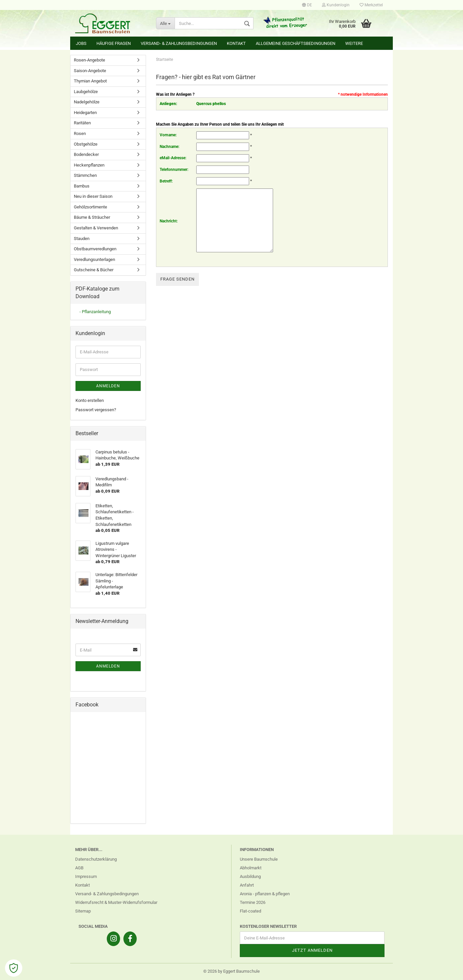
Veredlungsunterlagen (94, 259)
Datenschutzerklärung (96, 859)
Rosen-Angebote (89, 60)
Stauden (82, 239)
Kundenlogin (336, 5)
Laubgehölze (86, 92)
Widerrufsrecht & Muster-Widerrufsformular (116, 902)
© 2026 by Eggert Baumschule (231, 971)
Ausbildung (250, 876)
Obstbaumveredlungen (95, 249)
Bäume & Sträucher (92, 217)
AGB (79, 868)
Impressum (86, 876)
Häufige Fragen (114, 43)
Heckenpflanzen (89, 165)
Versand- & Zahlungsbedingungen (179, 43)
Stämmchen (85, 175)
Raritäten (82, 123)
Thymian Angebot (90, 81)
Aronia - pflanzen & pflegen (265, 894)
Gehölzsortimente (90, 207)
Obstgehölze (86, 144)
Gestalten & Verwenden (96, 228)
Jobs (81, 43)
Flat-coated (250, 911)
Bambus (82, 186)
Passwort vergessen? (96, 410)
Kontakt (236, 43)
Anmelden (108, 386)
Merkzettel (371, 5)
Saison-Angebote (90, 71)
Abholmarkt (251, 868)
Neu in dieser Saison (93, 196)
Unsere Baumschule (259, 859)
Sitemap (83, 911)
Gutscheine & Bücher (94, 270)
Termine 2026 (253, 902)
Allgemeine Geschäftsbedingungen (296, 43)
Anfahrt (247, 885)
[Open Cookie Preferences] (14, 968)
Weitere (354, 43)
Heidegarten (85, 113)
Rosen (80, 133)
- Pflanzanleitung (95, 312)
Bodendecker (86, 154)
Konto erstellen (90, 400)
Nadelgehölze (87, 102)
